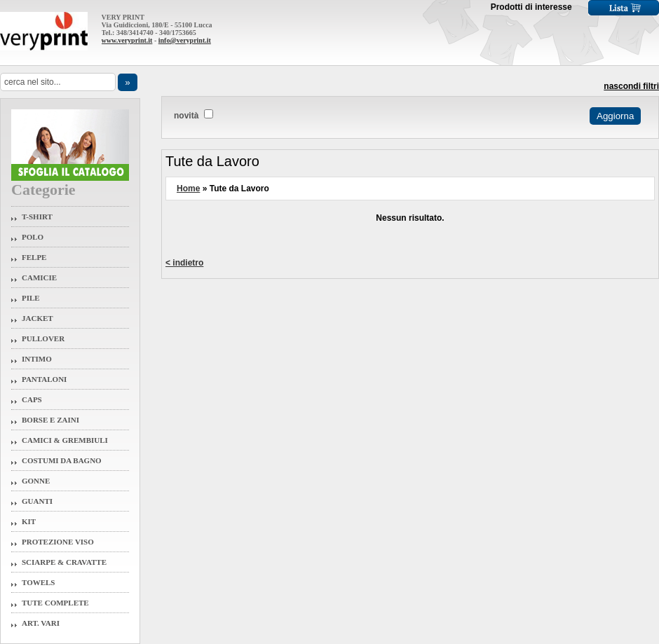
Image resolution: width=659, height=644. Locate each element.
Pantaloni (44, 379)
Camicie (39, 278)
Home (188, 189)
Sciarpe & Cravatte (64, 562)
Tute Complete (55, 603)
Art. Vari (41, 623)
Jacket (38, 318)
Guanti (37, 501)
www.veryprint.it (127, 40)
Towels (39, 582)
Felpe (34, 257)
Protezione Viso (58, 542)
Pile (31, 298)
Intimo (37, 359)
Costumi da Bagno (62, 460)
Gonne (36, 481)
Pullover (43, 338)
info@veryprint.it (185, 40)
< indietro (184, 263)
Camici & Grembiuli (65, 440)
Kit (29, 521)
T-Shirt (37, 217)
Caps (32, 399)
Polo (33, 237)
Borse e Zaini (50, 420)
